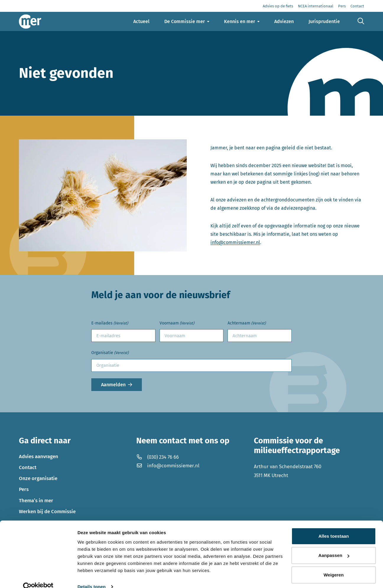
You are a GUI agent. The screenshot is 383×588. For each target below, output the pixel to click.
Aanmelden (113, 385)
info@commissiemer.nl (235, 242)
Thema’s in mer (36, 500)
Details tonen (91, 576)
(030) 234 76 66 (158, 457)
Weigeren (334, 564)
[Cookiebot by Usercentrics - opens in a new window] (38, 576)
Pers (24, 489)
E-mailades (110, 323)
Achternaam (247, 323)
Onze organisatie (38, 478)
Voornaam (177, 323)
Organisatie (110, 353)
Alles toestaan (333, 526)
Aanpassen (334, 545)
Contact (28, 467)
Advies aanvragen (39, 456)
